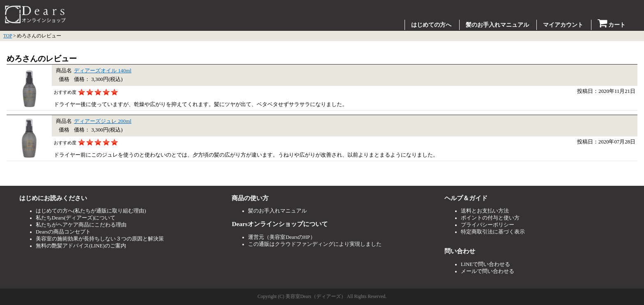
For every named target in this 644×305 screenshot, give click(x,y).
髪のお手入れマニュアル (497, 25)
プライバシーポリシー (488, 225)
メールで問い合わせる (488, 271)
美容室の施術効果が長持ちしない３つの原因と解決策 (100, 239)
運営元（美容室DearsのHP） (282, 237)
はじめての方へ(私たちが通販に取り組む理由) (91, 211)
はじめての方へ (431, 25)
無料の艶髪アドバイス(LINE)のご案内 (81, 246)
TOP (8, 36)
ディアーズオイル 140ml (103, 71)
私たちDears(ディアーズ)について (76, 218)
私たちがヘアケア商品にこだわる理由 (81, 225)
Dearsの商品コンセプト (63, 232)
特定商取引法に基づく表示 (493, 232)
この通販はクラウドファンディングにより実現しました (315, 244)
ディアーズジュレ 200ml (103, 121)
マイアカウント (563, 25)
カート (612, 25)
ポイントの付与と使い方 (490, 218)
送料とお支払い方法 (485, 211)
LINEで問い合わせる (485, 264)
